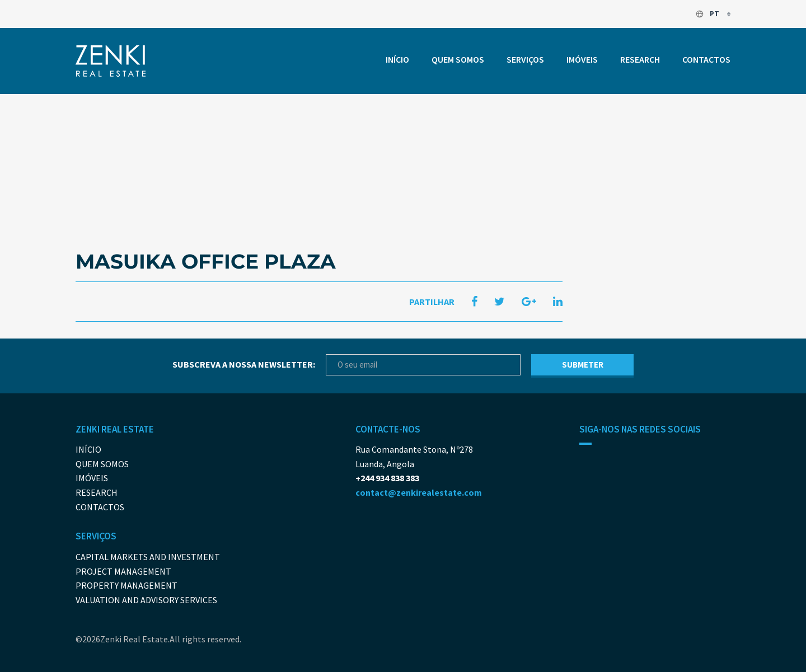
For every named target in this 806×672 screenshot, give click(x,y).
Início (397, 59)
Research (640, 59)
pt (708, 14)
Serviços (525, 59)
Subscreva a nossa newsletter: (244, 364)
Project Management (123, 571)
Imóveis (582, 59)
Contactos (706, 59)
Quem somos (458, 59)
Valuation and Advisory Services (146, 600)
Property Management (126, 585)
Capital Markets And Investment (148, 557)
